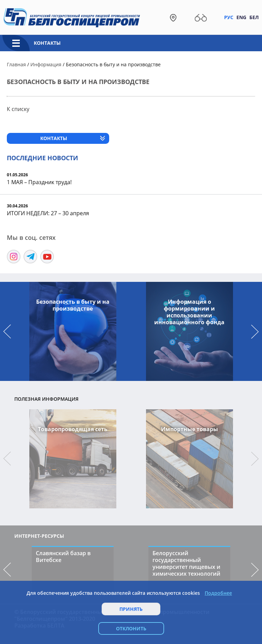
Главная (16, 64)
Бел (254, 17)
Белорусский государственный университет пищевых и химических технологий (186, 563)
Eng (241, 17)
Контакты (47, 43)
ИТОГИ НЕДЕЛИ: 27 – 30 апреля (48, 213)
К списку (18, 109)
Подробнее (218, 593)
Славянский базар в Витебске (63, 557)
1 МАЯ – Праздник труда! (39, 182)
